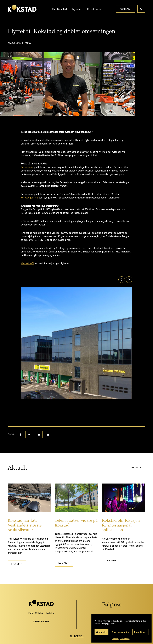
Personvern (125, 639)
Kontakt (126, 9)
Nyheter (77, 9)
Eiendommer (95, 9)
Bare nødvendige (120, 632)
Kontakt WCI (27, 263)
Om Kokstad (59, 9)
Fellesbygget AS (30, 198)
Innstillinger (140, 632)
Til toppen (77, 636)
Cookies (115, 639)
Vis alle (136, 468)
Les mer (17, 564)
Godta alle (101, 632)
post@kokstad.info (41, 613)
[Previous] (122, 280)
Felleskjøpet (27, 167)
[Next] (129, 280)
